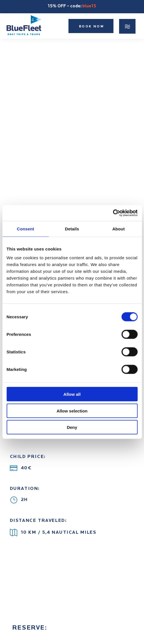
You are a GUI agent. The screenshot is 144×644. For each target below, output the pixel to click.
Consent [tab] (26, 229)
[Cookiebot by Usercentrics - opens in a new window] (113, 213)
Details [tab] (72, 229)
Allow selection (72, 411)
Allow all (72, 394)
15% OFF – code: (72, 6)
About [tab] (119, 229)
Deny (72, 427)
